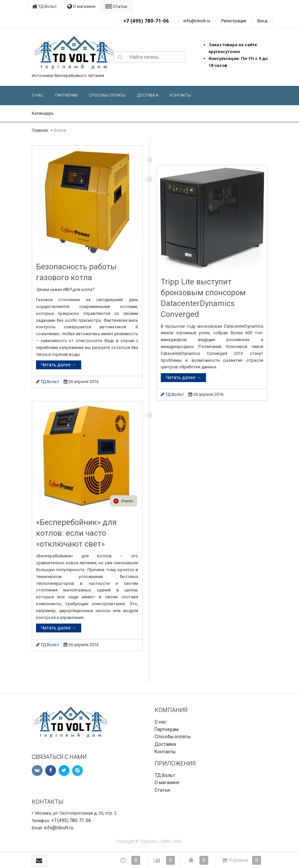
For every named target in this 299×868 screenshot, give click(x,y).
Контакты (180, 95)
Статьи (116, 6)
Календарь (43, 113)
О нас (38, 95)
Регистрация (234, 21)
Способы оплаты (107, 95)
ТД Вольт (45, 6)
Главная (40, 130)
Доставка (148, 95)
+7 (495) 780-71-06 (146, 21)
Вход (262, 21)
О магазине (81, 6)
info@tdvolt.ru (197, 21)
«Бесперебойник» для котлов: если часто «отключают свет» (76, 533)
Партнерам (66, 95)
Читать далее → (59, 365)
